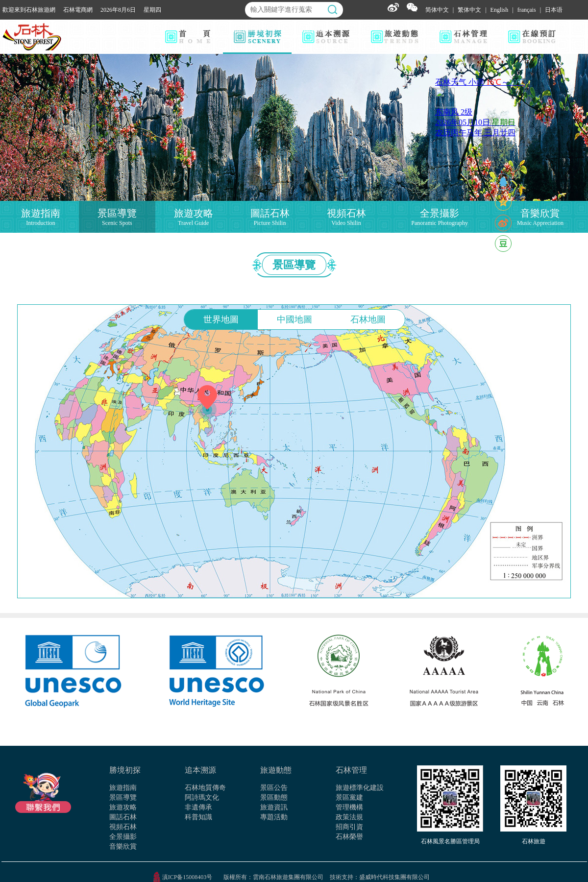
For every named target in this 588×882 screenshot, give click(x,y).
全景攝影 (123, 837)
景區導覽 (123, 797)
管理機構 (349, 807)
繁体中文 (469, 10)
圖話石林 (123, 817)
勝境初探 (125, 770)
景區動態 (274, 797)
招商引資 (349, 827)
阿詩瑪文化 (202, 797)
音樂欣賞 (123, 846)
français (527, 10)
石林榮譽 (349, 837)
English (500, 10)
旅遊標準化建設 (360, 788)
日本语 (554, 10)
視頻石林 (123, 827)
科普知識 (198, 817)
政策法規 (349, 817)
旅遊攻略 (123, 807)
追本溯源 (200, 770)
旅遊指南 (123, 788)
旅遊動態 (276, 770)
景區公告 (274, 788)
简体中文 (437, 10)
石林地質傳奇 (205, 788)
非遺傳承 (198, 807)
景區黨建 (349, 797)
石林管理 (351, 770)
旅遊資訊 (274, 807)
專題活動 (274, 817)
